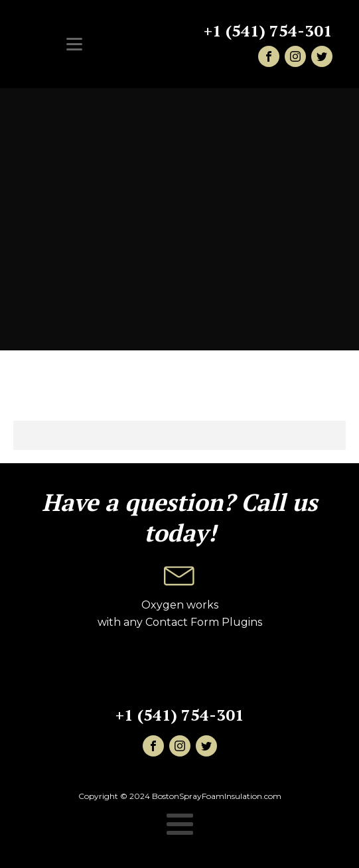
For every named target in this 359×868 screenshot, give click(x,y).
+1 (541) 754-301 (268, 31)
